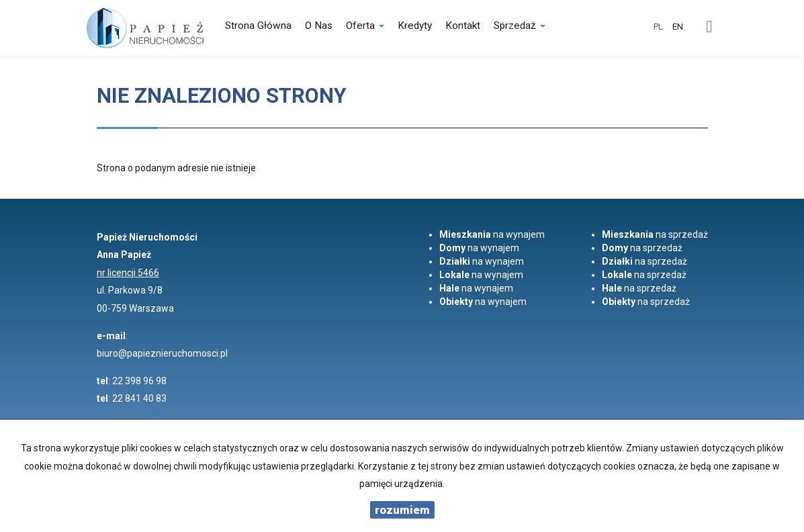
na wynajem (492, 234)
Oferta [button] (365, 26)
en (678, 27)
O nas (319, 26)
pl (658, 27)
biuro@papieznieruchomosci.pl (162, 353)
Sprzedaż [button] (520, 26)
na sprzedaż (655, 234)
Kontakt (463, 26)
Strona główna (258, 26)
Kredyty (415, 26)
